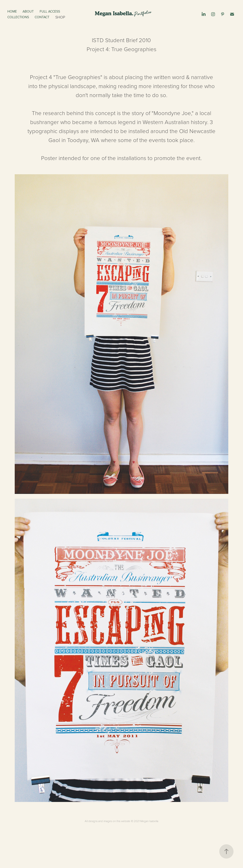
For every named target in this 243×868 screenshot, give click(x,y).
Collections (18, 17)
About (28, 11)
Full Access (50, 11)
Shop (60, 17)
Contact (42, 17)
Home (12, 11)
